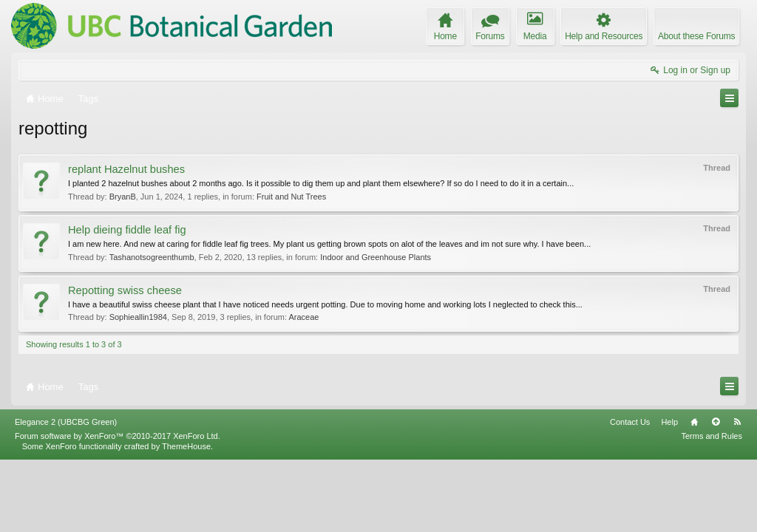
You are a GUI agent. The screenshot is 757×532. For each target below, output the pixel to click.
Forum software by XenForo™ (118, 508)
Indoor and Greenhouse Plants (376, 257)
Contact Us (630, 494)
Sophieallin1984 (138, 317)
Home (694, 494)
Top (716, 494)
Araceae (303, 317)
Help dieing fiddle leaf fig (127, 230)
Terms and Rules (712, 508)
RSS (737, 494)
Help (669, 494)
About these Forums (696, 36)
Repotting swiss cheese (125, 290)
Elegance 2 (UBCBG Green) (66, 494)
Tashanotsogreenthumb (152, 257)
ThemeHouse (186, 519)
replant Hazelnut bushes (126, 169)
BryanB (123, 197)
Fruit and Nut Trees (291, 197)
